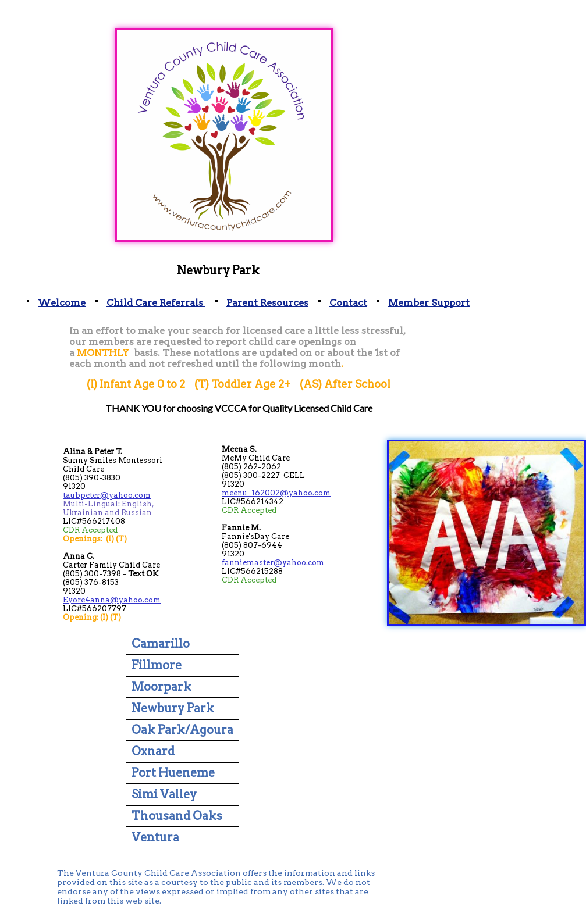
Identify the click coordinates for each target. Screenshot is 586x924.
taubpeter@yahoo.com (107, 495)
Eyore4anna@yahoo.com (112, 600)
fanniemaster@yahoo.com (273, 563)
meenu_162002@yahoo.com (276, 493)
